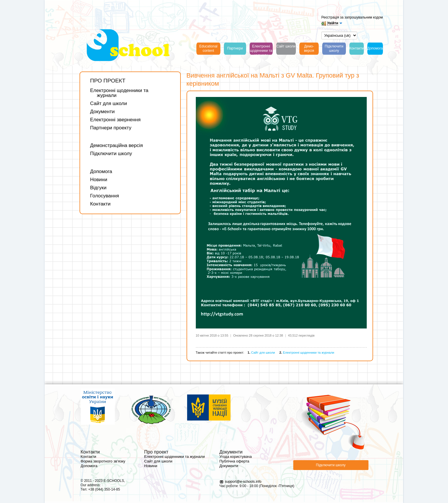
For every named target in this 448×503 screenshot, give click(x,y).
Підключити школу (111, 154)
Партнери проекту (111, 128)
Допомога (101, 171)
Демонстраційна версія (117, 145)
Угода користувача (236, 457)
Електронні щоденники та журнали (119, 93)
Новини (99, 180)
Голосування (105, 196)
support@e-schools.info (243, 482)
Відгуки (98, 188)
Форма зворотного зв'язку (103, 461)
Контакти (101, 204)
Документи (103, 112)
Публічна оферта (234, 461)
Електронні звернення (116, 120)
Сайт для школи (109, 103)
